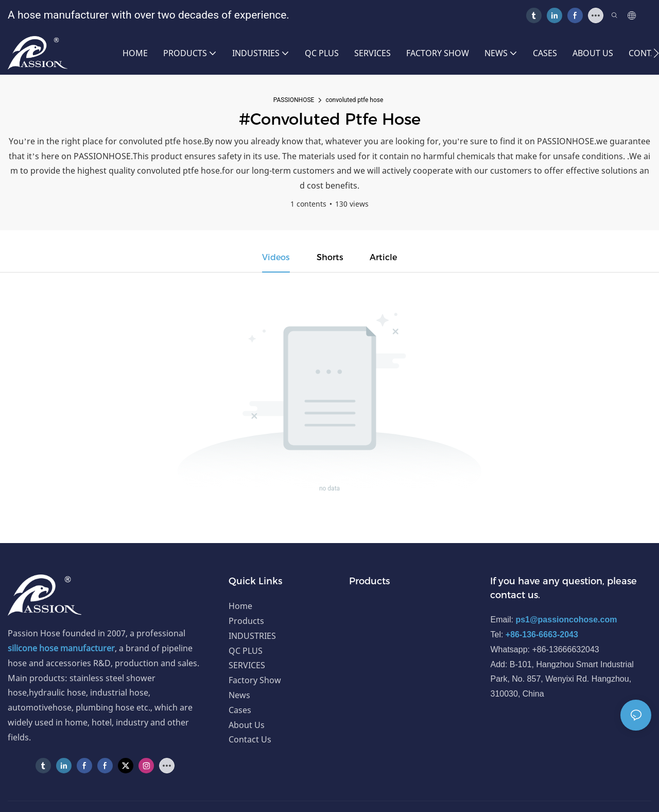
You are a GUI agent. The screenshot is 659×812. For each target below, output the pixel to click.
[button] (656, 53)
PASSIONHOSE (294, 100)
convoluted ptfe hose (354, 100)
